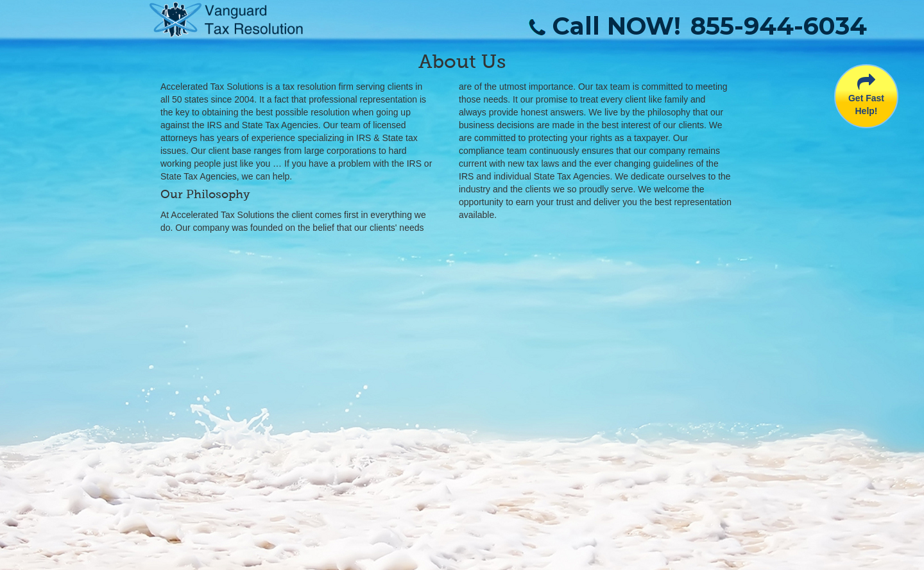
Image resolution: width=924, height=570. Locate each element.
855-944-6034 (779, 26)
